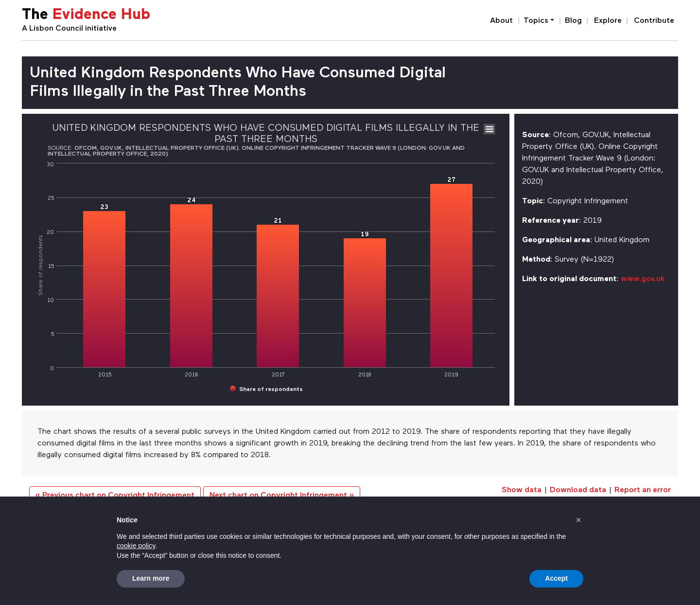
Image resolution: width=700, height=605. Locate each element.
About (501, 21)
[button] (578, 520)
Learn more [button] (151, 578)
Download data (578, 490)
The (86, 15)
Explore (608, 21)
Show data (522, 490)
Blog (573, 21)
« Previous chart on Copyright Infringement (115, 496)
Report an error (643, 490)
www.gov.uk (643, 279)
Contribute (654, 21)
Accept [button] (556, 578)
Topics (536, 21)
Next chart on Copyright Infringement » (282, 496)
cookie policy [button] (136, 546)
